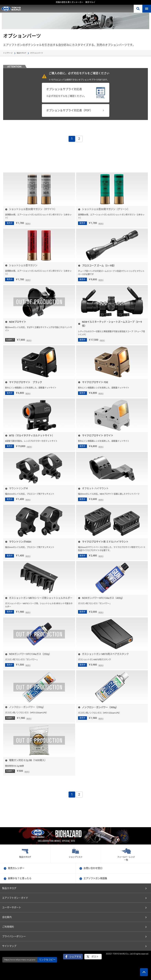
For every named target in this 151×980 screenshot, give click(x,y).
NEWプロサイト (18, 322)
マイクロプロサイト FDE (95, 382)
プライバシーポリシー (14, 937)
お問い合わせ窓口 (93, 868)
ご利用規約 (8, 927)
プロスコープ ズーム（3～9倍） (99, 266)
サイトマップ (9, 946)
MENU (147, 9)
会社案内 (7, 917)
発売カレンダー (16, 868)
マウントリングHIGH (20, 542)
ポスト (95, 957)
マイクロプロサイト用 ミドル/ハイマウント (105, 542)
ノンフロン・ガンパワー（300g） (100, 707)
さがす (138, 9)
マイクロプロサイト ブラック (26, 382)
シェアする (75, 957)
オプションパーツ (37, 53)
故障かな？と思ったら (20, 879)
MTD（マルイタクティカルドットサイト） (32, 436)
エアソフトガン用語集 (95, 879)
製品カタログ (21, 53)
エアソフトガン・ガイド (15, 898)
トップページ (8, 53)
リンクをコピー (47, 960)
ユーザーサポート (12, 908)
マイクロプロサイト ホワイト (98, 436)
